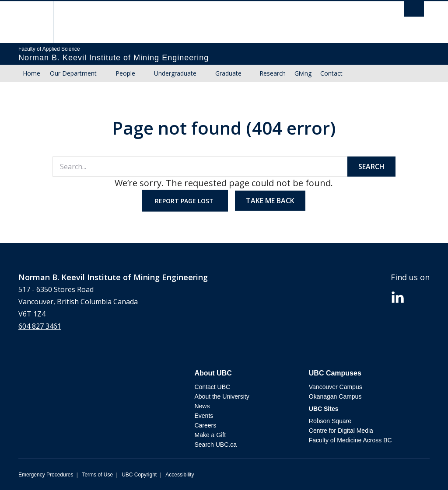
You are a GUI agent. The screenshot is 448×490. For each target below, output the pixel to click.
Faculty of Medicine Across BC (350, 440)
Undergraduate (175, 73)
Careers (205, 425)
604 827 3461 (40, 326)
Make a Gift (210, 435)
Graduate (228, 73)
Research (273, 73)
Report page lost (185, 201)
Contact (331, 73)
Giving (303, 73)
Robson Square (330, 421)
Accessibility (180, 475)
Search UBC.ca (215, 445)
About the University (222, 396)
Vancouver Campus (336, 387)
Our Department (73, 73)
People (125, 73)
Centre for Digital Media (341, 431)
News (202, 406)
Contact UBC (212, 387)
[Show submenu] (105, 73)
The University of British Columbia (39, 22)
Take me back (270, 201)
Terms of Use (97, 475)
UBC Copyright (139, 475)
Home (31, 73)
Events (204, 416)
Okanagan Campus (335, 396)
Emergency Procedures (46, 475)
